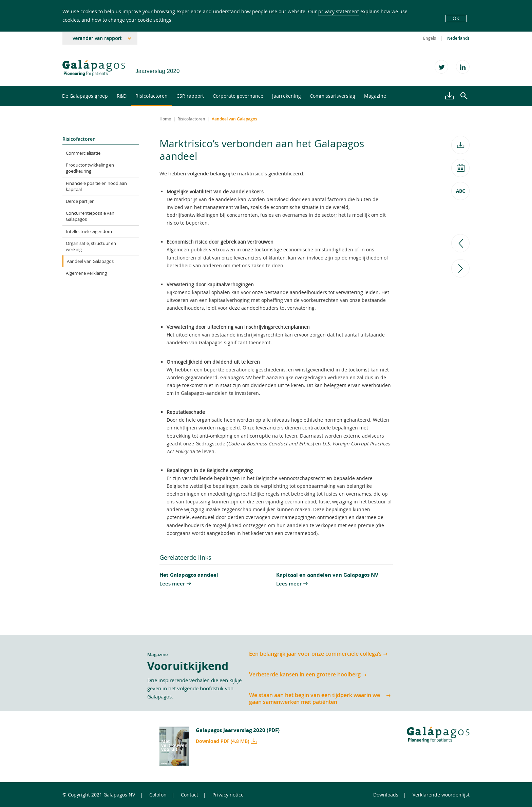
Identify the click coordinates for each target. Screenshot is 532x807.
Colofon (158, 795)
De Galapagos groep (85, 96)
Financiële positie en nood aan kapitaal (96, 186)
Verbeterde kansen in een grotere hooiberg (305, 675)
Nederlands (458, 38)
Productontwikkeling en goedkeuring (90, 168)
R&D (122, 96)
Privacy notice (228, 795)
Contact (189, 795)
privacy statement (339, 11)
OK (456, 18)
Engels (430, 38)
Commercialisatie (83, 153)
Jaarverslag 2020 (157, 71)
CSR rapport (190, 96)
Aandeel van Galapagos (90, 261)
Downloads (386, 795)
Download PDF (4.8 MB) (222, 741)
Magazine (375, 96)
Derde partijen (80, 201)
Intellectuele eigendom (89, 231)
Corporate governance (238, 96)
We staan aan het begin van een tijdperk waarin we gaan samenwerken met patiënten (315, 699)
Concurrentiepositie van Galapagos (90, 216)
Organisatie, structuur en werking (91, 246)
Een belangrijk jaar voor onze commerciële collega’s (315, 654)
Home (165, 119)
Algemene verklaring (86, 273)
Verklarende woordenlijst (441, 795)
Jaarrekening (287, 96)
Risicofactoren (151, 96)
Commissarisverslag (332, 96)
